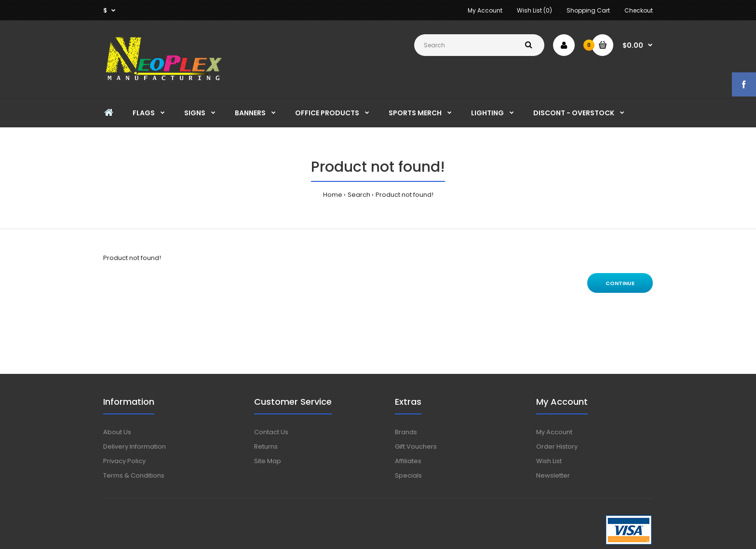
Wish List (549, 461)
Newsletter (553, 475)
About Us (117, 432)
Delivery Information (135, 446)
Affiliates (408, 461)
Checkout (639, 10)
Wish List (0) (534, 10)
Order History (557, 446)
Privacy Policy (124, 461)
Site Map (268, 461)
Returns (266, 446)
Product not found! (405, 195)
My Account (485, 10)
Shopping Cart (588, 10)
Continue (620, 283)
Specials (408, 475)
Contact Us (271, 432)
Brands (406, 432)
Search (359, 195)
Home (333, 195)
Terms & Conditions (134, 475)
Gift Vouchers (416, 446)
